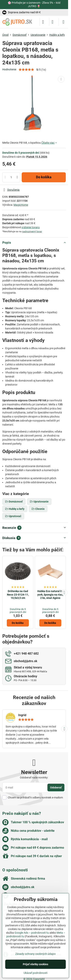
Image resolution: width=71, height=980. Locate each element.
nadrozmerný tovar (32, 232)
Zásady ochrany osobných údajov (35, 954)
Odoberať (56, 787)
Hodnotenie (9, 69)
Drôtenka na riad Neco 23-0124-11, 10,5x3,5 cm (18, 595)
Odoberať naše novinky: (34, 777)
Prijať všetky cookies (35, 964)
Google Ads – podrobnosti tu (32, 933)
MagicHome (21, 205)
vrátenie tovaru (31, 227)
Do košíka (44, 177)
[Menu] (63, 22)
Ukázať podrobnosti (35, 973)
